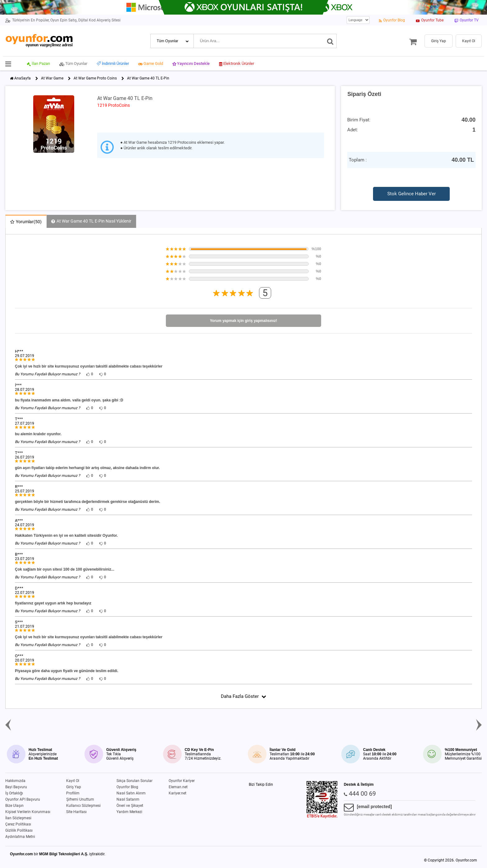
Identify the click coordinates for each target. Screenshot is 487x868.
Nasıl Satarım (128, 799)
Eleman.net (178, 787)
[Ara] (330, 41)
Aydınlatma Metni (20, 837)
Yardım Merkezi (129, 812)
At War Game (52, 78)
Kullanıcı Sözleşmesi (83, 806)
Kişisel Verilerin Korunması (28, 812)
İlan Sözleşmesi (18, 818)
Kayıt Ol (73, 781)
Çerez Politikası (18, 824)
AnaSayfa (23, 78)
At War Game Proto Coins (95, 78)
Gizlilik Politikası (19, 830)
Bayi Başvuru (16, 787)
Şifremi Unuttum (80, 799)
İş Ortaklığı (14, 793)
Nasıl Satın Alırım (131, 793)
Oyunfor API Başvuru (23, 799)
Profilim (73, 793)
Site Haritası (76, 812)
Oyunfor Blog (127, 787)
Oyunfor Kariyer (182, 781)
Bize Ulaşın (14, 806)
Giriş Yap (74, 787)
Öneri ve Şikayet (130, 806)
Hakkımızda (15, 781)
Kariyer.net (178, 793)
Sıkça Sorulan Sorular (134, 781)
